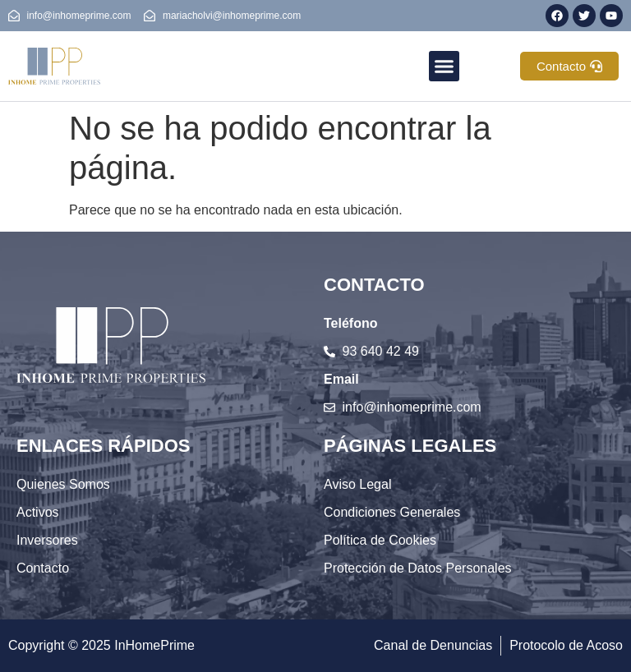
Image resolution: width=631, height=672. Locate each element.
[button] (444, 67)
